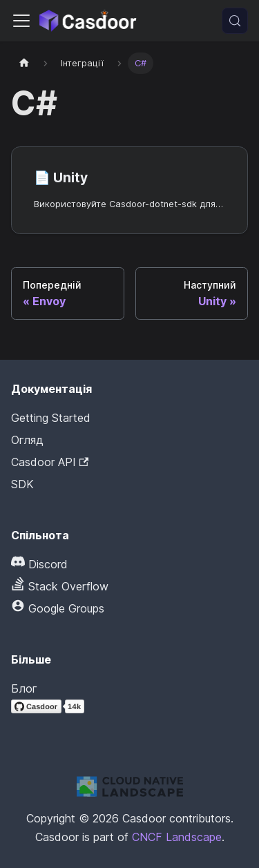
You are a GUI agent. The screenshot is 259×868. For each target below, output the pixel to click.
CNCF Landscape (177, 837)
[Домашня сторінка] (24, 63)
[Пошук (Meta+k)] (235, 21)
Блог (24, 688)
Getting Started (51, 418)
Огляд (27, 440)
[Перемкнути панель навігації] (21, 21)
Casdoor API (50, 462)
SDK (22, 484)
